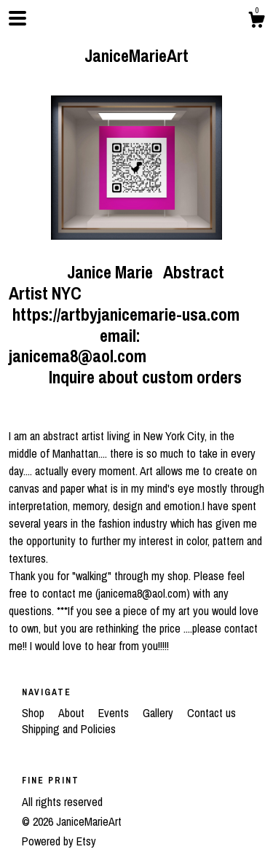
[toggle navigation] (17, 18)
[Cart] (256, 22)
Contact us (211, 713)
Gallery (159, 713)
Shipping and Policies (69, 729)
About (73, 713)
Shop (35, 713)
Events (115, 713)
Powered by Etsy (59, 841)
